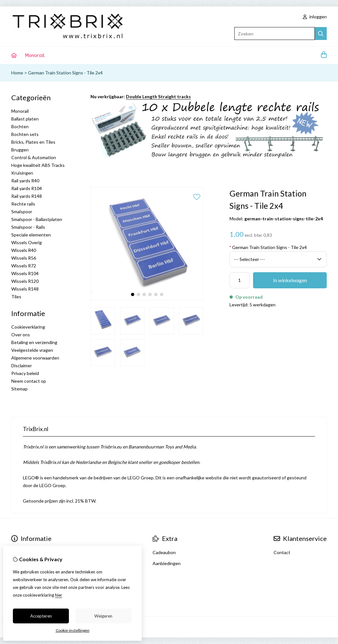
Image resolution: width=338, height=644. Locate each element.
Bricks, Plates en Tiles (33, 142)
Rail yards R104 (27, 188)
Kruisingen (22, 173)
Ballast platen (25, 119)
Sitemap (19, 389)
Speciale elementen (31, 235)
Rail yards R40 (25, 181)
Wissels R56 (24, 258)
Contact (282, 552)
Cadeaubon (164, 552)
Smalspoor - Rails (28, 227)
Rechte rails (23, 204)
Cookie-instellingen (73, 630)
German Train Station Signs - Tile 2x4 (65, 73)
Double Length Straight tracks (158, 96)
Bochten (20, 126)
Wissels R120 (25, 281)
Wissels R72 (24, 266)
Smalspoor (22, 211)
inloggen (315, 17)
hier (59, 595)
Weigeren (103, 616)
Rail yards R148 (27, 196)
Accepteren (41, 616)
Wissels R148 (25, 289)
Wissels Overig (27, 242)
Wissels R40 (24, 250)
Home (17, 73)
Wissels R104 (25, 273)
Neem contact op (29, 381)
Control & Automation (34, 157)
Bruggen (20, 150)
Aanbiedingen (167, 563)
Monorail (35, 55)
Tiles (16, 297)
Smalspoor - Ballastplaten (37, 219)
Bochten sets (25, 134)
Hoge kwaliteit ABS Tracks (38, 165)
